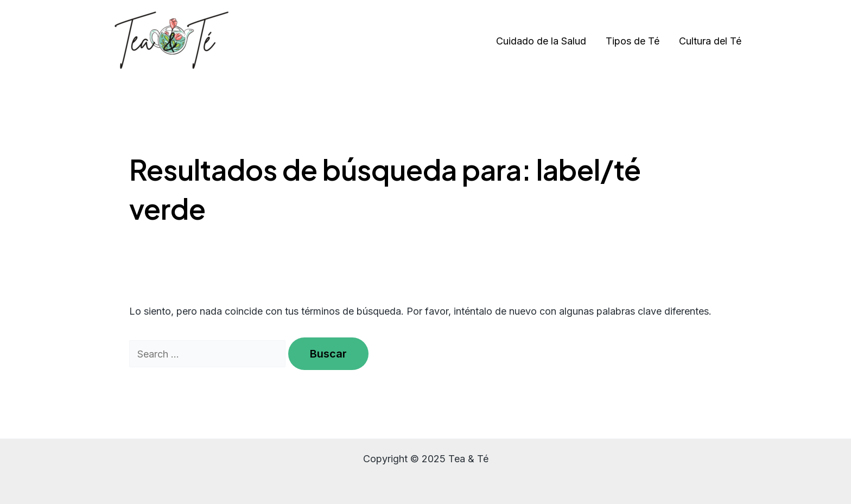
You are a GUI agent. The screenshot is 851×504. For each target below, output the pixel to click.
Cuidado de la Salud (541, 41)
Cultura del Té (710, 41)
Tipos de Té (633, 41)
